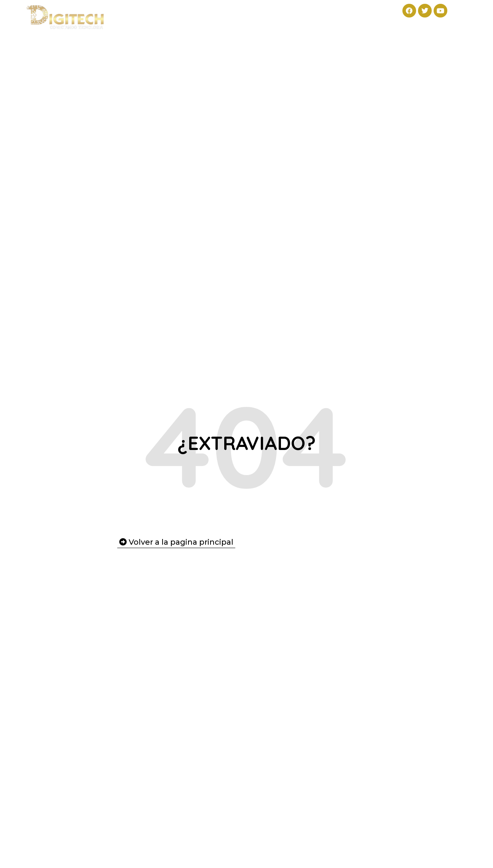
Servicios (244, 13)
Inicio (140, 13)
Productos (187, 13)
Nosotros (295, 13)
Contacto (343, 13)
